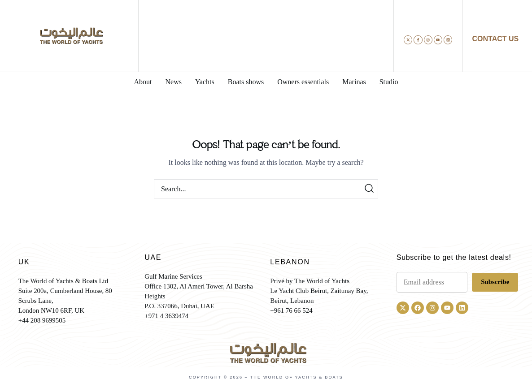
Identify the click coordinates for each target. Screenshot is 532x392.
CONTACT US (496, 39)
